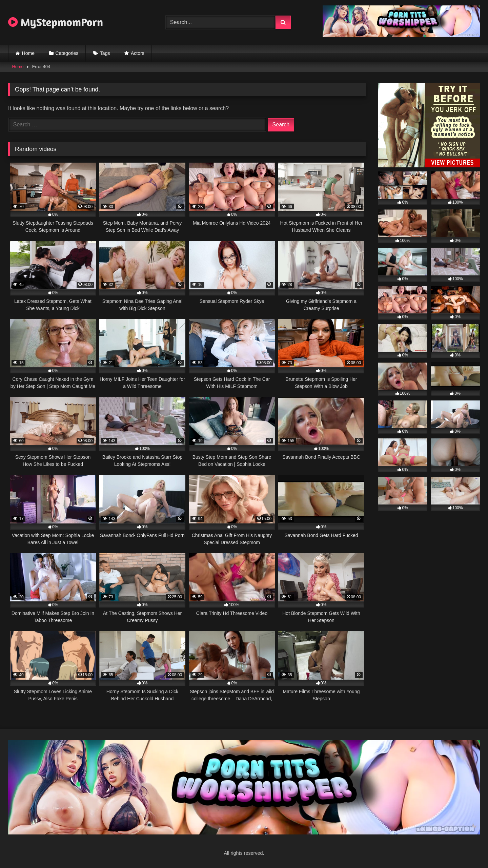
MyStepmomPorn (56, 22)
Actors (138, 53)
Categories (67, 53)
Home (28, 53)
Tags (105, 53)
